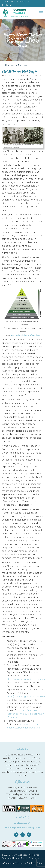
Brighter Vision (35, 863)
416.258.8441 (24, 823)
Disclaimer (35, 858)
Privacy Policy (20, 858)
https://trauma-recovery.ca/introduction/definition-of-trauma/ (26, 714)
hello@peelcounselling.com (24, 828)
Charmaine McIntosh (17, 65)
